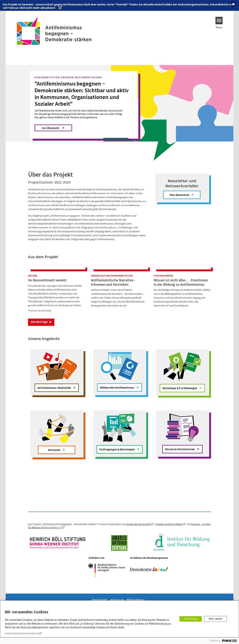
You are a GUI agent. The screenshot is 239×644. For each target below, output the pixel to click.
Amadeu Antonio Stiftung (169, 558)
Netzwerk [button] (54, 484)
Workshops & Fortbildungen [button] (180, 422)
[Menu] (219, 21)
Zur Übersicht (51, 128)
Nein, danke (215, 619)
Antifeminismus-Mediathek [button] (54, 422)
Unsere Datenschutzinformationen (22, 634)
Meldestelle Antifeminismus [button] (117, 422)
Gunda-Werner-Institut (139, 558)
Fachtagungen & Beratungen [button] (117, 483)
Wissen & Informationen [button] (180, 483)
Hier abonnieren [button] (179, 195)
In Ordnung (191, 619)
